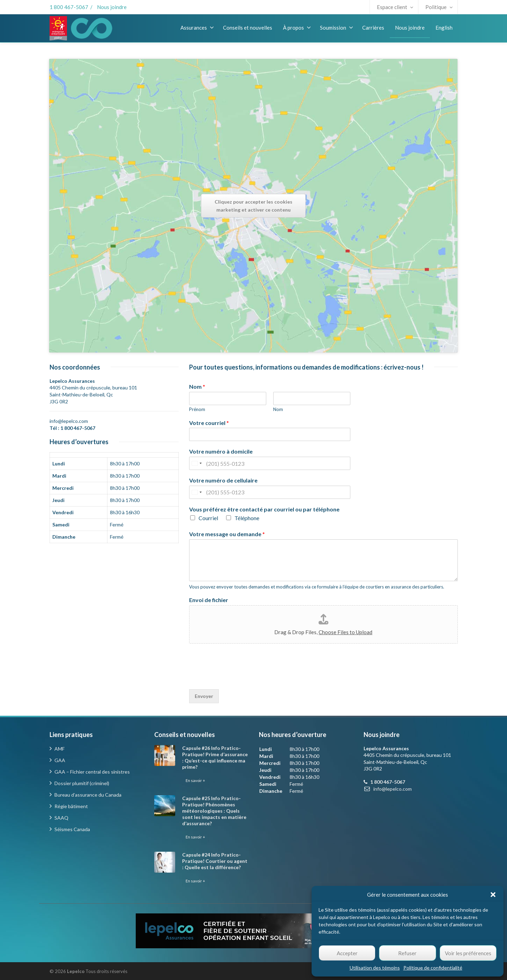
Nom (197, 386)
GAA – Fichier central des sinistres (92, 772)
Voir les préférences (468, 953)
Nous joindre (112, 7)
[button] (493, 895)
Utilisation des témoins (375, 968)
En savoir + (195, 780)
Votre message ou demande (227, 534)
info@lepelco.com (69, 421)
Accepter (347, 953)
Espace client (395, 7)
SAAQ (61, 818)
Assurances (197, 28)
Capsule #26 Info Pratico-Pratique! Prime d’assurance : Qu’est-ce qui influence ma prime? (215, 757)
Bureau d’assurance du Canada (88, 795)
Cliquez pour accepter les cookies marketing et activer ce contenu (253, 206)
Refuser (407, 953)
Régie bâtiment (71, 806)
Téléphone (247, 518)
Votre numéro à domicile (221, 451)
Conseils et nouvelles (248, 28)
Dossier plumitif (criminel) (82, 783)
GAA (60, 760)
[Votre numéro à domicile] (270, 463)
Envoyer (204, 696)
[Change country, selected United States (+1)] (196, 463)
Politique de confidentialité (433, 968)
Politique (439, 7)
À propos (297, 28)
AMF (59, 749)
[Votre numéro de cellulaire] (270, 492)
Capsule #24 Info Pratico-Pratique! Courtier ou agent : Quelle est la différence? (215, 861)
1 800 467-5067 (69, 7)
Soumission (337, 28)
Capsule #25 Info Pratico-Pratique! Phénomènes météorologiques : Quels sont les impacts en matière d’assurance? (214, 811)
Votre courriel (209, 423)
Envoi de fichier (209, 600)
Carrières (373, 28)
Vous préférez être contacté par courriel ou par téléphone (264, 509)
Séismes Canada (72, 829)
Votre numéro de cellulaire (223, 480)
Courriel (208, 518)
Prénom (197, 409)
